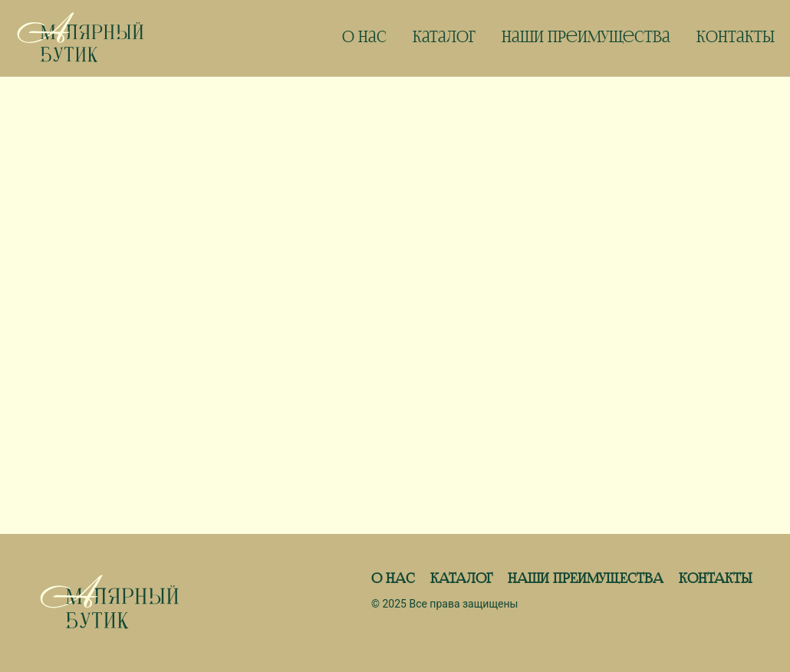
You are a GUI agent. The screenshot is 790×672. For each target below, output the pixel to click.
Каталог (444, 38)
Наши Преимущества (586, 38)
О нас (364, 38)
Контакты (736, 38)
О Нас (393, 579)
